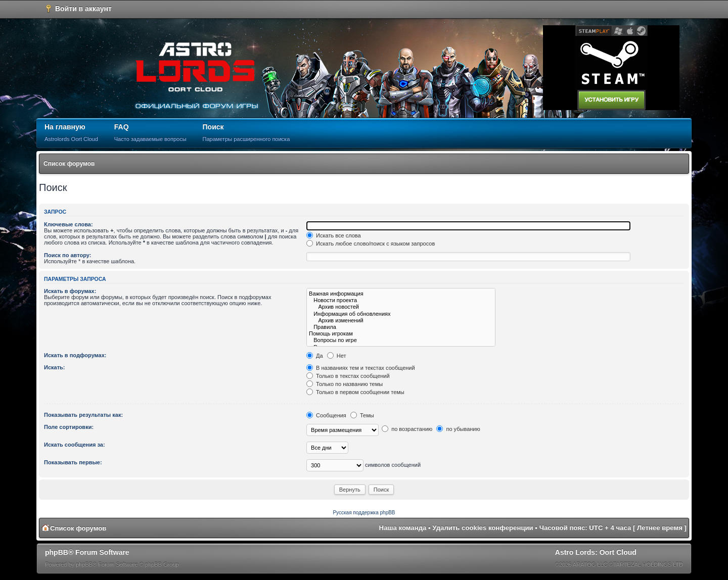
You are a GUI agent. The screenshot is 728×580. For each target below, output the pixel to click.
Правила (401, 327)
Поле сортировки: (69, 427)
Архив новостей (401, 307)
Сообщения (326, 415)
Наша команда (403, 528)
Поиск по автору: (67, 255)
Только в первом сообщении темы (355, 392)
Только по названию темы (345, 384)
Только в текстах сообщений (348, 376)
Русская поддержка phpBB (364, 513)
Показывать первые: (73, 462)
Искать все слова (334, 235)
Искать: (54, 367)
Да (315, 356)
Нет (337, 356)
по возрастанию (407, 429)
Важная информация (401, 294)
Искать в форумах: (70, 291)
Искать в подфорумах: (75, 355)
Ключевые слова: (69, 224)
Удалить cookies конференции (483, 528)
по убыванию (458, 429)
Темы (362, 415)
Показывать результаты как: (83, 415)
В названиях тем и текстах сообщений (361, 368)
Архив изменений (401, 321)
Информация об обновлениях (401, 314)
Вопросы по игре (401, 340)
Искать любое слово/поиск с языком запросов (371, 244)
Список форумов (69, 164)
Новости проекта (401, 300)
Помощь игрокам (401, 334)
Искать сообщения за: (75, 445)
